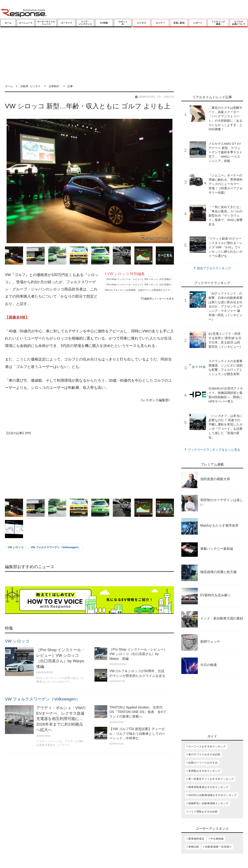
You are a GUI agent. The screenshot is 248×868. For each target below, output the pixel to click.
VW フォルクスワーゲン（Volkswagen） (56, 547)
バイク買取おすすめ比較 (203, 812)
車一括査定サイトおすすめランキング (211, 779)
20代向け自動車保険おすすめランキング (212, 795)
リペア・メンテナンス (85, 23)
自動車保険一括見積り (218, 847)
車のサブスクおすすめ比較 (204, 754)
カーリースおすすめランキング (207, 746)
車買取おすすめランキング (204, 771)
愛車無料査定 (196, 839)
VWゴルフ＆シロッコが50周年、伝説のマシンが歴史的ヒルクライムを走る (143, 290)
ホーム (8, 23)
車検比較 (194, 847)
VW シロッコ (16, 547)
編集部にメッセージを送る (157, 299)
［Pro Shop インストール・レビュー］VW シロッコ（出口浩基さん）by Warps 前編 (148, 284)
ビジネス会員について (239, 23)
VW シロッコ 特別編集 (126, 274)
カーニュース (26, 23)
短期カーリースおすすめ (203, 763)
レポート (198, 23)
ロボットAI (123, 23)
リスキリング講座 (218, 23)
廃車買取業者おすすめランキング (208, 787)
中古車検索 (217, 839)
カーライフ (67, 23)
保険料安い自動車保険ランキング (208, 803)
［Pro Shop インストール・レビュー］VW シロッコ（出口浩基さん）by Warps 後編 (148, 279)
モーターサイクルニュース (46, 23)
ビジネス (142, 23)
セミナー (160, 23)
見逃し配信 (179, 23)
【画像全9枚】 (17, 317)
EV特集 (104, 23)
